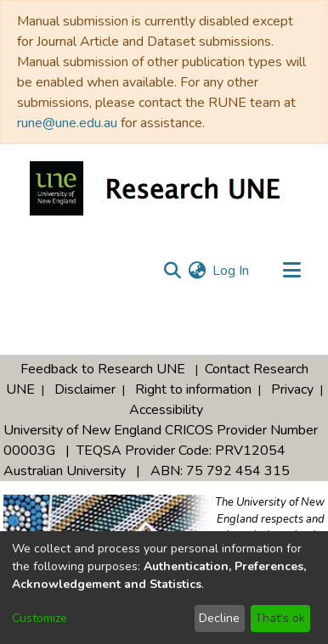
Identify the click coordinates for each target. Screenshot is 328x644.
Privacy (292, 389)
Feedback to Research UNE (103, 369)
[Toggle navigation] (291, 271)
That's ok (280, 618)
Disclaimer (85, 389)
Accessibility (166, 410)
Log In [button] (232, 271)
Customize (40, 618)
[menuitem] (197, 271)
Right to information (193, 389)
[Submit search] (172, 271)
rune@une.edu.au (67, 123)
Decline (219, 618)
